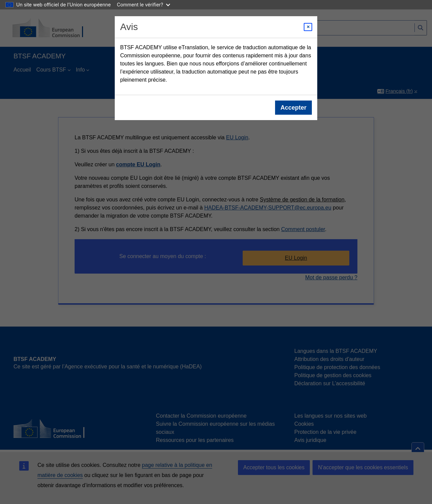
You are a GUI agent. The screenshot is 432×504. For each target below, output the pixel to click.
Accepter (293, 108)
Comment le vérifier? (143, 5)
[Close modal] (308, 27)
